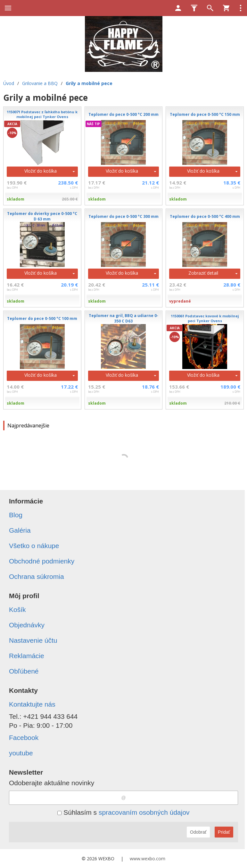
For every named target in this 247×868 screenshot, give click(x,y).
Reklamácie (27, 656)
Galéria (20, 530)
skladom (16, 199)
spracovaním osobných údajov (144, 812)
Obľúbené (24, 671)
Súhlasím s (123, 812)
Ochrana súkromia (37, 576)
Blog (16, 515)
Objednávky (27, 625)
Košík (17, 610)
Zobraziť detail (203, 273)
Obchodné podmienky (42, 561)
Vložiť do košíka (41, 171)
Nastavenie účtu (33, 640)
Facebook (24, 738)
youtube (21, 753)
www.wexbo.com (148, 859)
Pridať (224, 832)
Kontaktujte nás (32, 704)
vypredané (180, 301)
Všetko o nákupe (34, 546)
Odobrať (198, 832)
